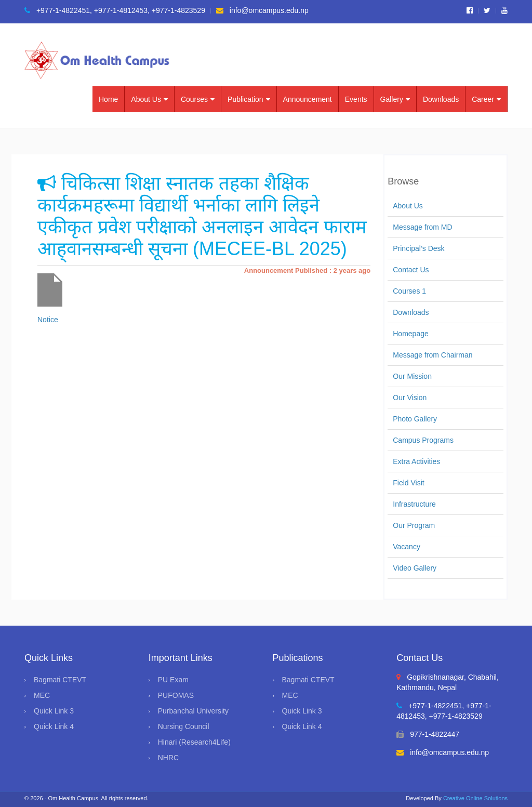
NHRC (168, 758)
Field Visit (408, 483)
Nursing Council (184, 726)
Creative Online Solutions (475, 798)
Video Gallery (415, 568)
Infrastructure (414, 504)
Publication (249, 99)
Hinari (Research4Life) (194, 742)
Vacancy (407, 547)
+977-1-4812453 (121, 10)
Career (486, 99)
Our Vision (410, 398)
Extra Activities (416, 461)
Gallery (395, 99)
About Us (149, 99)
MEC (42, 695)
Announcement (308, 99)
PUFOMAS (176, 695)
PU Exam (173, 680)
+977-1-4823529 (178, 10)
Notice (48, 320)
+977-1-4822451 (57, 10)
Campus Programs (423, 440)
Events (356, 99)
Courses (198, 99)
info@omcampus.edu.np (262, 10)
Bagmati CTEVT (60, 680)
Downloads (441, 99)
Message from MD (422, 227)
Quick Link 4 (54, 726)
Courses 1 (409, 291)
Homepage (411, 334)
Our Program (414, 525)
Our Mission (412, 376)
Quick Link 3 (54, 711)
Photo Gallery (415, 419)
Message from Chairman (433, 355)
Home (108, 99)
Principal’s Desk (418, 248)
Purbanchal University (193, 711)
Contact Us (411, 270)
